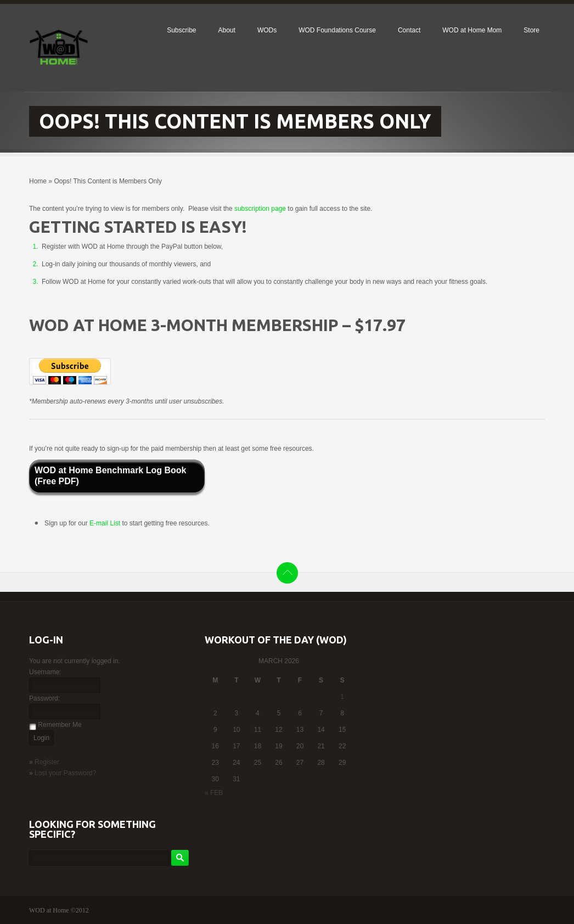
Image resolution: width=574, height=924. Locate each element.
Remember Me (60, 725)
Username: (45, 672)
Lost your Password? (65, 773)
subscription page (260, 209)
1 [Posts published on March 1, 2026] (342, 697)
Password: (44, 698)
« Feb (214, 793)
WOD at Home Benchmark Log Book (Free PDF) (110, 476)
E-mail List (106, 523)
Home (38, 181)
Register (47, 762)
